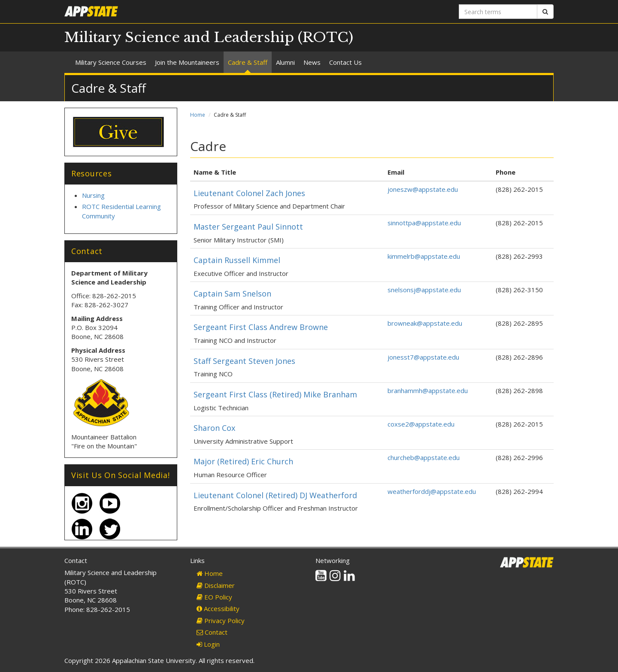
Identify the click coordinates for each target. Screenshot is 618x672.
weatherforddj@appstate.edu (432, 491)
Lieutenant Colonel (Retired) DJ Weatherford (275, 495)
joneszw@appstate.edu (423, 189)
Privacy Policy (221, 621)
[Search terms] (498, 12)
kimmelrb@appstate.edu (424, 256)
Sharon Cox (214, 428)
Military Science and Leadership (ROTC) (209, 37)
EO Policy (214, 597)
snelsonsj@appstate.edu (424, 290)
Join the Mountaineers (187, 62)
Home (198, 115)
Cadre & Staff (248, 62)
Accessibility (218, 608)
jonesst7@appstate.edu (423, 357)
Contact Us (345, 62)
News (312, 62)
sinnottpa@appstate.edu (424, 223)
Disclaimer (216, 585)
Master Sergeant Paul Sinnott (248, 227)
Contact (212, 632)
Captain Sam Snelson (232, 294)
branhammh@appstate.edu (428, 390)
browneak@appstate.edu (425, 323)
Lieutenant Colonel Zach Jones (249, 193)
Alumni (285, 62)
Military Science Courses (111, 62)
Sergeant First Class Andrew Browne (261, 327)
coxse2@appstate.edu (421, 424)
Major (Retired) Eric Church (243, 461)
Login (208, 644)
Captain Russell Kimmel (237, 260)
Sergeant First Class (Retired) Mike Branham (275, 394)
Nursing (93, 195)
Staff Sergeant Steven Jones (244, 361)
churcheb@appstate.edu (424, 457)
